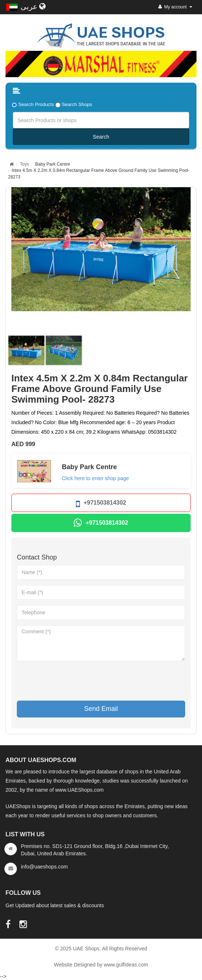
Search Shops (77, 104)
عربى (33, 7)
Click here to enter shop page (96, 478)
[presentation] (73, 681)
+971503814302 (101, 504)
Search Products (36, 104)
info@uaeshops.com (44, 867)
